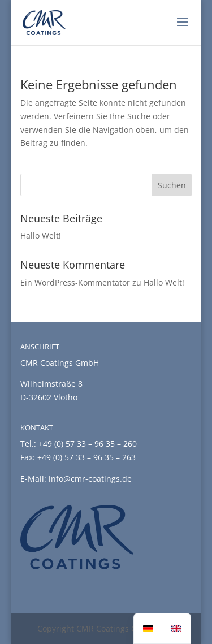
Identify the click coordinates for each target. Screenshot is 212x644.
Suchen (172, 185)
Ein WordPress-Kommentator (75, 282)
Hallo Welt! (41, 235)
